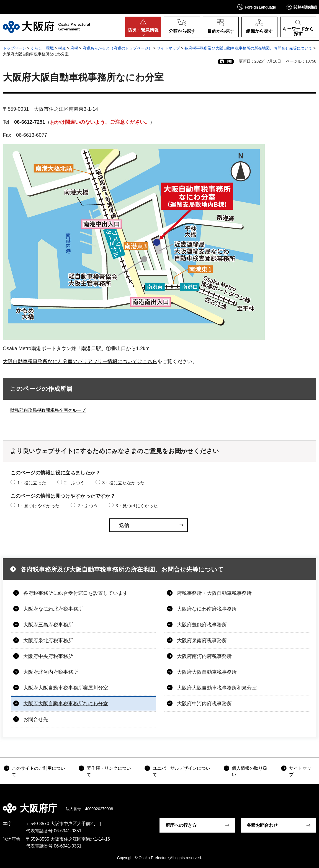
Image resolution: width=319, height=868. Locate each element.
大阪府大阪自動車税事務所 (207, 672)
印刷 (229, 61)
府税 (74, 48)
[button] (257, 7)
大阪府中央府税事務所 (48, 656)
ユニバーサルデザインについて (181, 771)
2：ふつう (74, 483)
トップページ (14, 48)
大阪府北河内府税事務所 (51, 672)
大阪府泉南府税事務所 (202, 640)
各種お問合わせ (262, 825)
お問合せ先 (36, 719)
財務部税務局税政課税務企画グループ (48, 410)
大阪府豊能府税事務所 (202, 625)
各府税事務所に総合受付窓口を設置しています (76, 593)
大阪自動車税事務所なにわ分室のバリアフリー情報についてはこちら (80, 361)
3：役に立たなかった (123, 483)
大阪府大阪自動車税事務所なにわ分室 (66, 704)
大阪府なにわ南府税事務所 (207, 609)
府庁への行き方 (181, 825)
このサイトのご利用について (38, 771)
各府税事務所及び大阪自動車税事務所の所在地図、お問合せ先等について (248, 48)
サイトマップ (168, 48)
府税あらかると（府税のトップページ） (117, 48)
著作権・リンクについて (109, 771)
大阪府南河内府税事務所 (204, 656)
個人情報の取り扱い (249, 771)
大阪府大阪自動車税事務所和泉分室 (217, 688)
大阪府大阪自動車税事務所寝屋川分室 (66, 688)
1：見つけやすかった (38, 506)
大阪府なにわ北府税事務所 (53, 609)
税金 (62, 48)
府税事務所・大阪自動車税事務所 (214, 593)
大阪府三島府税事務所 (48, 625)
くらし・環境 (42, 48)
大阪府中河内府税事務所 (204, 704)
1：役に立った (32, 483)
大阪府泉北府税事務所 (48, 640)
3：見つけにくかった (137, 506)
